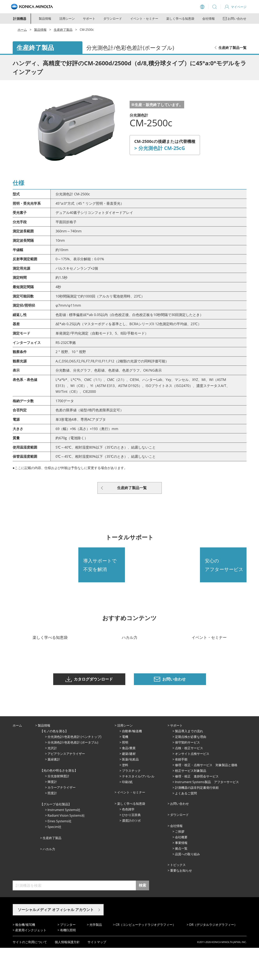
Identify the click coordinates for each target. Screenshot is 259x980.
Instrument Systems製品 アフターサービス (207, 814)
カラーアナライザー (62, 820)
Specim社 (54, 859)
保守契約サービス (187, 775)
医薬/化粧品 (130, 791)
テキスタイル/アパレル (138, 808)
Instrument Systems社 (64, 842)
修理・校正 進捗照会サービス (197, 808)
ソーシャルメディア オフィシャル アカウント (56, 942)
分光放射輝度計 (58, 808)
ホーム (22, 30)
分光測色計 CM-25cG (162, 148)
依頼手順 (181, 791)
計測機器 (20, 19)
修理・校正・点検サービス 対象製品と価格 (206, 797)
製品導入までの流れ (189, 763)
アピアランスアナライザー (66, 786)
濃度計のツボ (131, 853)
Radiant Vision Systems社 (66, 848)
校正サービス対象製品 (191, 803)
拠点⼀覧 (181, 881)
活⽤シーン (125, 758)
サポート (89, 19)
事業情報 (181, 875)
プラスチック (131, 803)
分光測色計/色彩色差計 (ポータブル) (73, 775)
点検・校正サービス (189, 780)
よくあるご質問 (186, 825)
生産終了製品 (63, 30)
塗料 (125, 797)
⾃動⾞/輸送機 (132, 763)
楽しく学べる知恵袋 (180, 19)
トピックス (178, 897)
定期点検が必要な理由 (191, 769)
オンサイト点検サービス (192, 786)
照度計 (52, 825)
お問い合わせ (179, 836)
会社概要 (181, 869)
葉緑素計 (54, 791)
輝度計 (52, 814)
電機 (125, 769)
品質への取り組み (187, 886)
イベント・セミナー (144, 19)
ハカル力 (49, 881)
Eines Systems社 (60, 853)
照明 (125, 775)
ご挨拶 (180, 864)
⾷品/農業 (129, 780)
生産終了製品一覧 (232, 48)
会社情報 (209, 19)
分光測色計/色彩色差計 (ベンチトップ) (74, 769)
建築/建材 (129, 786)
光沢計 (52, 780)
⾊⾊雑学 (128, 841)
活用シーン (67, 19)
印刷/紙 (127, 814)
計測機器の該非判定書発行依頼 (197, 820)
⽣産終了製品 (52, 870)
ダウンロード (113, 19)
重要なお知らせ (181, 903)
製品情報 (45, 19)
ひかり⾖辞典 (131, 847)
